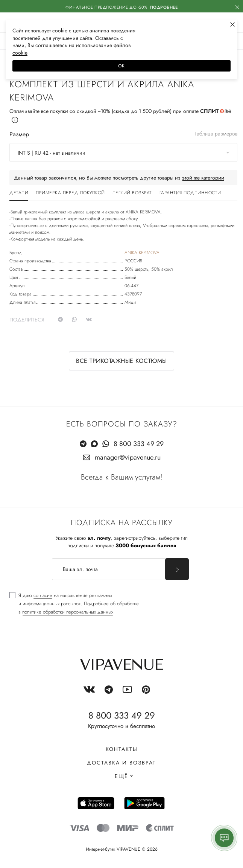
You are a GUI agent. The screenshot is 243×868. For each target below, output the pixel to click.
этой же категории (203, 178)
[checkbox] (74, 604)
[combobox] (123, 152)
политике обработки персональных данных (68, 612)
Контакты (122, 749)
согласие (43, 595)
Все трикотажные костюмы (121, 361)
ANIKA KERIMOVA (142, 253)
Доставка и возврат (121, 763)
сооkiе (20, 53)
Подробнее (164, 7)
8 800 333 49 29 (139, 444)
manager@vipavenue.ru (128, 457)
